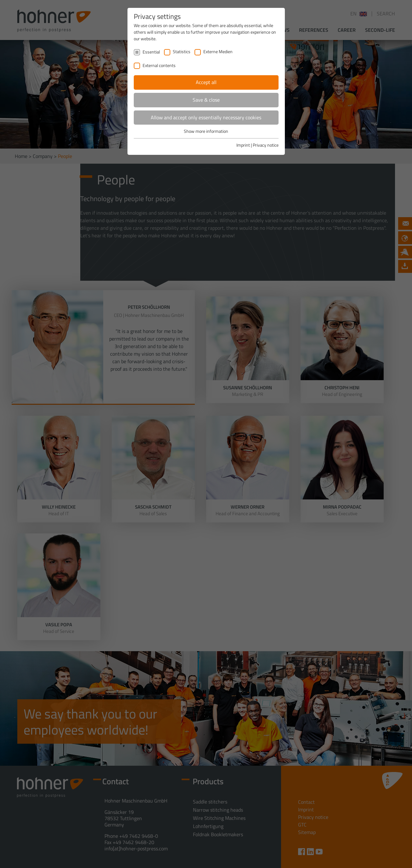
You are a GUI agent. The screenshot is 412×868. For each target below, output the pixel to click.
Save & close (206, 100)
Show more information (206, 131)
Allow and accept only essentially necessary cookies (206, 117)
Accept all (206, 82)
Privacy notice (266, 145)
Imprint (243, 145)
